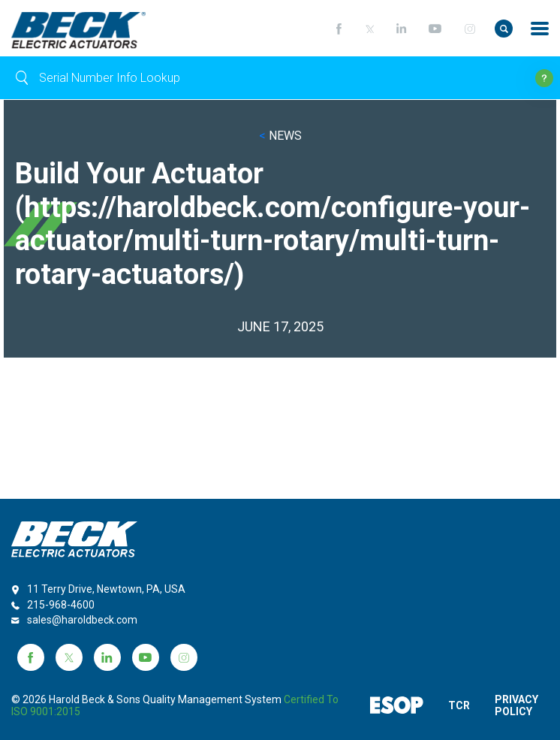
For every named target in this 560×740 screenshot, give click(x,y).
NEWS (280, 136)
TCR (459, 705)
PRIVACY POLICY (519, 705)
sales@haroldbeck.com (82, 620)
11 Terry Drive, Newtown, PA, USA (106, 589)
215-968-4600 (61, 605)
